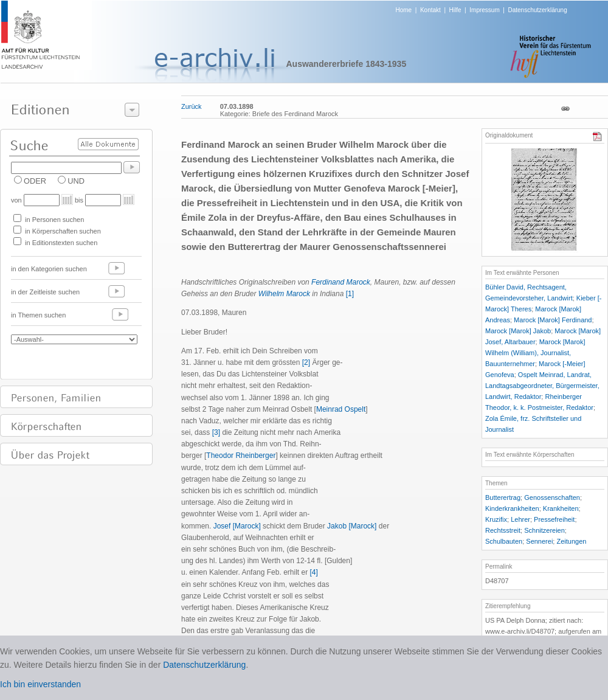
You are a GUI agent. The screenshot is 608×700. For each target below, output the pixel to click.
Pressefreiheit (554, 519)
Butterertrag (503, 497)
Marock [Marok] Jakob (518, 331)
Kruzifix (496, 519)
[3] (216, 432)
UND (76, 181)
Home (404, 10)
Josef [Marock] (237, 526)
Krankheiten (561, 508)
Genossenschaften (552, 497)
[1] (350, 294)
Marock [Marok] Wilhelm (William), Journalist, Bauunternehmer (535, 353)
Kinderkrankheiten (512, 508)
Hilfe (455, 10)
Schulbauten (504, 541)
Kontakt (430, 10)
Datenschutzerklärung (537, 10)
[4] (313, 572)
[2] (306, 362)
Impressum (484, 10)
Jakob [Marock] (352, 526)
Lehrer (520, 519)
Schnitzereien (544, 530)
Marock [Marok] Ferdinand (553, 320)
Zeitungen (571, 541)
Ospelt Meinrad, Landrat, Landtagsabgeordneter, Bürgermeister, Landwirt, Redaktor (542, 386)
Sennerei (539, 541)
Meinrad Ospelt (341, 409)
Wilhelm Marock (284, 294)
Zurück (192, 106)
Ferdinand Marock (341, 282)
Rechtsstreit (503, 530)
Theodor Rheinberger (241, 456)
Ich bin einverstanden (40, 684)
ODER (35, 181)
